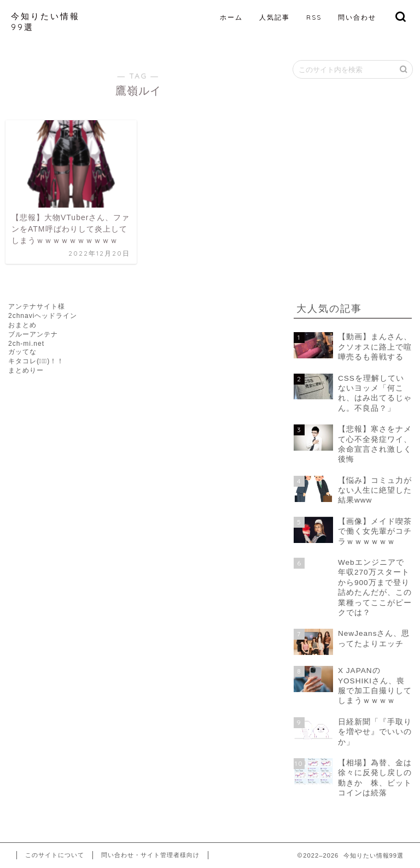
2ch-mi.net (26, 344)
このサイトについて (55, 855)
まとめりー (26, 370)
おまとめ (22, 325)
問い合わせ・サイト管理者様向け (150, 855)
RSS (314, 17)
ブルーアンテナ (33, 334)
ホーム (231, 17)
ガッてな (22, 352)
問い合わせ (357, 17)
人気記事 (275, 17)
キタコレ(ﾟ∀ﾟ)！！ (36, 361)
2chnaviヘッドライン (43, 316)
